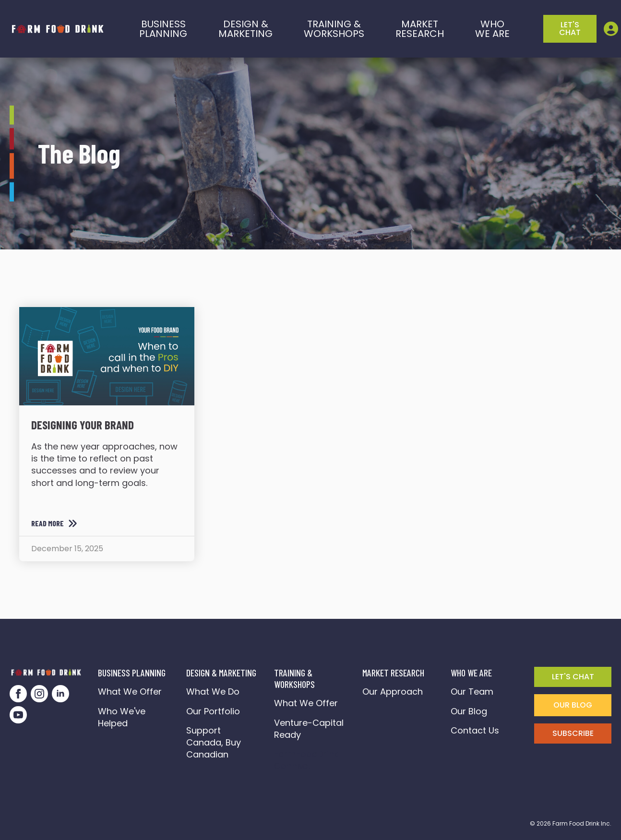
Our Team (472, 692)
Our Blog (469, 711)
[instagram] (39, 694)
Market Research (420, 29)
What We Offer (130, 692)
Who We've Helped (122, 717)
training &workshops (334, 29)
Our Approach (393, 692)
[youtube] (18, 715)
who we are (492, 29)
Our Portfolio (213, 711)
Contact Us (475, 730)
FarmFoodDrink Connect (309, 760)
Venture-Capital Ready (309, 729)
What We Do (213, 692)
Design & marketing (245, 29)
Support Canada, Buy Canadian (214, 742)
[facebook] (18, 694)
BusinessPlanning (163, 29)
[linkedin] (60, 694)
